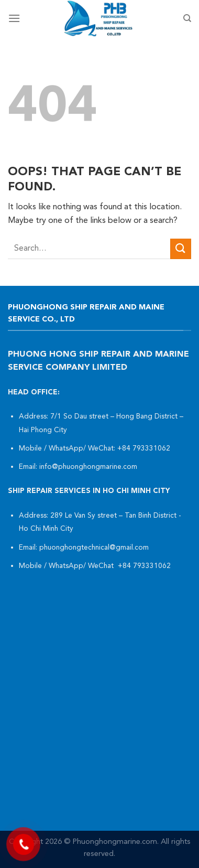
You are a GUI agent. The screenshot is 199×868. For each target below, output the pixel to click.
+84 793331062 (145, 449)
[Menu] (14, 18)
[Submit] (181, 249)
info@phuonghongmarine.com (88, 467)
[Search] (187, 18)
